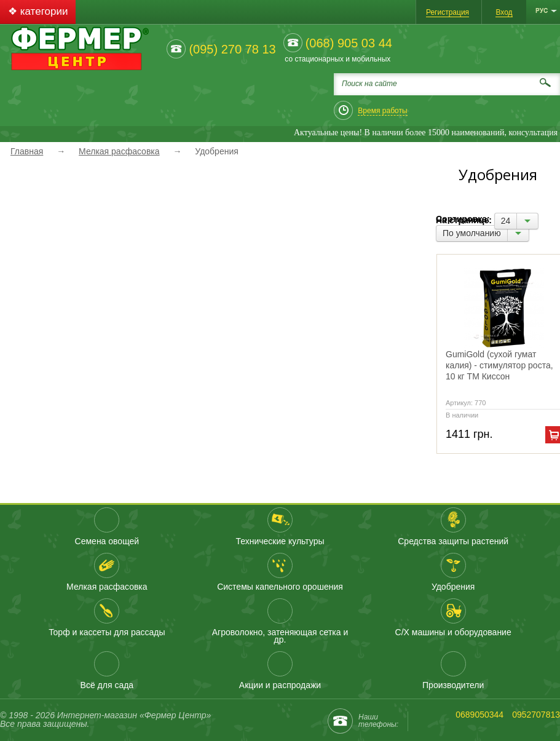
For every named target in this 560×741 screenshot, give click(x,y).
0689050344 (479, 715)
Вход (504, 12)
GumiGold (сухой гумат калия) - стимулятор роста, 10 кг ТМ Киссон (499, 365)
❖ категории (38, 11)
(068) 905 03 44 (349, 43)
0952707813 (536, 715)
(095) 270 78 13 (232, 49)
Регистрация (448, 12)
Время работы (382, 111)
